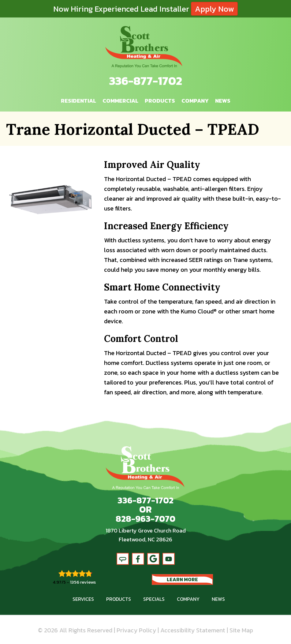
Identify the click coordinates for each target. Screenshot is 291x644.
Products (160, 100)
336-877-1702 (146, 81)
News (223, 100)
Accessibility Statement (193, 630)
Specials (154, 599)
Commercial (120, 100)
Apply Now (214, 9)
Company (195, 100)
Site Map (241, 630)
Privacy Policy (136, 630)
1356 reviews (83, 582)
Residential (78, 100)
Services (83, 599)
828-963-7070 (145, 519)
